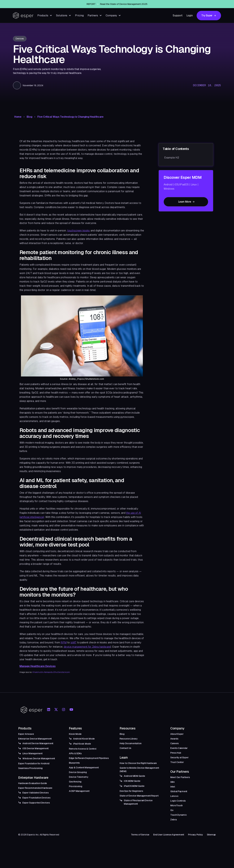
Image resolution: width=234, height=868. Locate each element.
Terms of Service (140, 835)
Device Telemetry (79, 777)
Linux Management (32, 753)
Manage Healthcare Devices (38, 666)
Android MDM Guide (134, 776)
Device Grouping (78, 772)
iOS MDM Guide (132, 781)
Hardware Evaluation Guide (33, 783)
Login (190, 15)
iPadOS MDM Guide (134, 786)
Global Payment (179, 791)
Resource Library (129, 739)
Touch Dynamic (178, 815)
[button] (45, 15)
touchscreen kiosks (79, 231)
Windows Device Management (39, 758)
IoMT (74, 642)
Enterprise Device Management (35, 739)
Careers (175, 743)
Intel (173, 787)
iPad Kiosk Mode (82, 744)
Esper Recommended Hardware (35, 788)
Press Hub (176, 753)
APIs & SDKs (75, 753)
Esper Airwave (26, 734)
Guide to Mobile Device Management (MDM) (139, 770)
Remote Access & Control (83, 749)
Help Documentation (131, 743)
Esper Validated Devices (36, 793)
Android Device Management (38, 743)
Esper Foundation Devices (36, 798)
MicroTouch (176, 805)
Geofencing (75, 782)
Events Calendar (179, 748)
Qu (172, 810)
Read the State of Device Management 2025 (124, 4)
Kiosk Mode (75, 734)
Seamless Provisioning (30, 768)
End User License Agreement (169, 835)
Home (18, 117)
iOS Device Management (36, 748)
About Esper (177, 734)
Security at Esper (179, 757)
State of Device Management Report (139, 796)
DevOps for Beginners (131, 791)
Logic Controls (178, 801)
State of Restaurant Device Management (138, 802)
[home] (23, 15)
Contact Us (125, 748)
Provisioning (76, 786)
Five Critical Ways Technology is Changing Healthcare (70, 117)
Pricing (79, 15)
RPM (64, 642)
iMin (172, 782)
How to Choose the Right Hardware (138, 763)
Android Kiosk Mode (84, 739)
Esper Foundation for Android (34, 763)
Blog (29, 117)
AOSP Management (79, 791)
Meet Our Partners (180, 777)
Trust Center (177, 762)
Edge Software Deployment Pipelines (89, 758)
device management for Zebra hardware (87, 647)
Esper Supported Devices (36, 803)
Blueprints (74, 763)
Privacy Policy (195, 835)
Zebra (173, 820)
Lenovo (174, 796)
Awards (174, 739)
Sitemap (211, 835)
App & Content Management (84, 768)
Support (178, 15)
